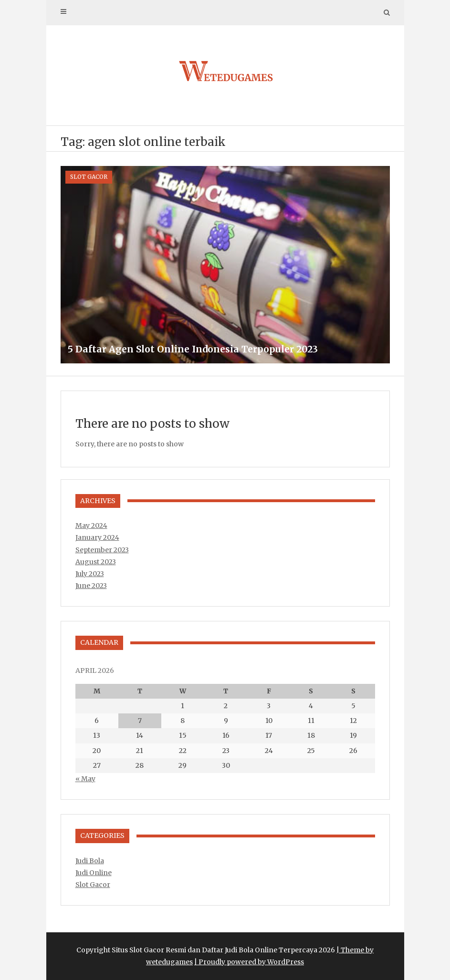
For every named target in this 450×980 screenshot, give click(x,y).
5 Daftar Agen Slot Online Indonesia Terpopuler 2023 (193, 349)
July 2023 (90, 574)
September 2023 (102, 550)
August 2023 (96, 562)
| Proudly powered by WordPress (249, 962)
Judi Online (94, 873)
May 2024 (91, 526)
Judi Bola (90, 861)
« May (85, 779)
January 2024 (97, 537)
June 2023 (91, 586)
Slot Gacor (89, 177)
